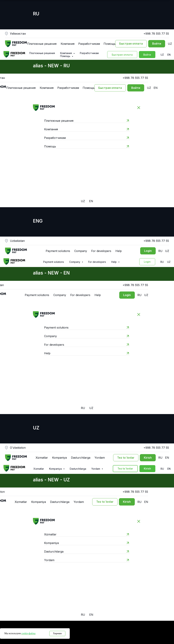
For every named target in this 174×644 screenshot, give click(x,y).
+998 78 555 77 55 (156, 34)
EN (169, 55)
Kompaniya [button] (56, 469)
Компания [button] (66, 53)
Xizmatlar (39, 469)
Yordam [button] (96, 469)
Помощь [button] (66, 56)
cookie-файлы (28, 633)
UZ (162, 55)
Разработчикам (89, 53)
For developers (97, 262)
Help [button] (114, 262)
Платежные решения (42, 53)
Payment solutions (54, 262)
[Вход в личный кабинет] (157, 44)
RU (162, 262)
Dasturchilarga (78, 469)
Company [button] (75, 262)
